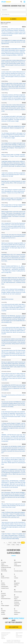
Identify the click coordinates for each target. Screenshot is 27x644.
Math (15, 587)
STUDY (6, 2)
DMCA (3, 637)
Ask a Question (13, 627)
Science (16, 611)
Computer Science (5, 588)
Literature (16, 578)
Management (17, 583)
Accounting (3, 562)
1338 (14, 543)
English (3, 597)
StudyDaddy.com (17, 640)
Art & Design (4, 569)
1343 (17, 545)
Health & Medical (18, 562)
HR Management (18, 566)
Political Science (17, 600)
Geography (3, 611)
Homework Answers (6, 633)
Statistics (16, 614)
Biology (3, 576)
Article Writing (4, 571)
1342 (13, 545)
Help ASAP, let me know (7, 299)
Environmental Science (6, 599)
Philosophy (16, 597)
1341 (9, 545)
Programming (17, 604)
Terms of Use (19, 637)
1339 (19, 543)
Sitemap (3, 638)
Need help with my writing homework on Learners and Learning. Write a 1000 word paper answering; (13, 183)
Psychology (16, 606)
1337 (10, 543)
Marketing (16, 585)
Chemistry (3, 585)
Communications (5, 586)
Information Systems (18, 571)
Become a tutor (5, 634)
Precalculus (17, 602)
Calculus (3, 583)
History (16, 564)
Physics (16, 599)
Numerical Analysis (18, 592)
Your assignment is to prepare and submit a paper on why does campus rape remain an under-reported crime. (13, 42)
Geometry (3, 614)
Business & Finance (5, 578)
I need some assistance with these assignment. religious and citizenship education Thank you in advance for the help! (13, 175)
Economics (3, 593)
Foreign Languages (5, 606)
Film (2, 604)
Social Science (17, 613)
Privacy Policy (19, 636)
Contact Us (4, 636)
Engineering (4, 595)
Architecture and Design (6, 567)
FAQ (17, 634)
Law (15, 576)
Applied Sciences (5, 566)
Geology (3, 612)
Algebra (3, 564)
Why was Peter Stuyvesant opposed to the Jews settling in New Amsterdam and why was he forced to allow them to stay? (13, 506)
